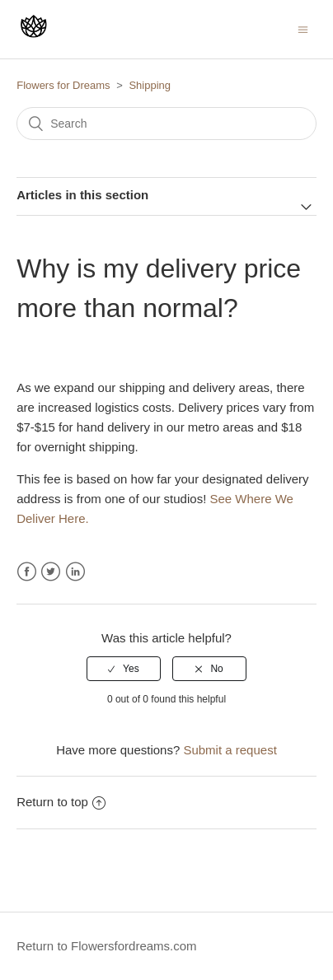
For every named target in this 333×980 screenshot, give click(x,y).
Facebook (27, 572)
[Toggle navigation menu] (303, 29)
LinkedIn (75, 572)
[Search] (166, 124)
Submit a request (230, 750)
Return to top (61, 802)
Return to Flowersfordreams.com (106, 946)
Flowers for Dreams (63, 85)
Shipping (150, 85)
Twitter (51, 572)
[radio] (124, 669)
